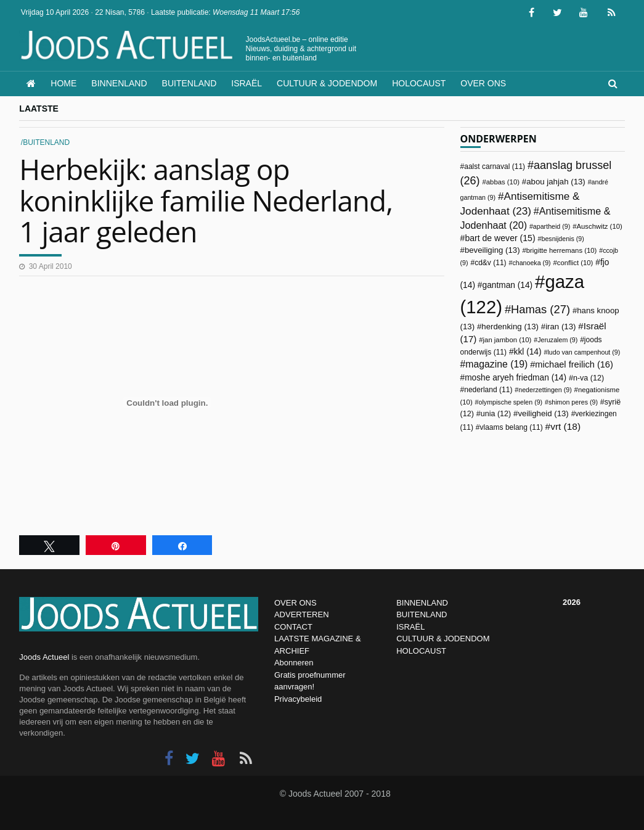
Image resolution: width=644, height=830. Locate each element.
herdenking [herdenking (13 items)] (510, 327)
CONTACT (293, 627)
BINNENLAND (422, 603)
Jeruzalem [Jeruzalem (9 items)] (557, 340)
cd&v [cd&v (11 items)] (490, 263)
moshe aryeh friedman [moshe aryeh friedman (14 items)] (516, 378)
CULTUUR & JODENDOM (443, 639)
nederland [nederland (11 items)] (488, 390)
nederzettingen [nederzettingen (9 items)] (545, 390)
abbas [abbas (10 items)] (503, 182)
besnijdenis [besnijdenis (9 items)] (562, 239)
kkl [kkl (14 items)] (528, 352)
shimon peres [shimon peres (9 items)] (573, 402)
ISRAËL (410, 627)
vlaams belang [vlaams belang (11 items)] (511, 427)
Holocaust (419, 83)
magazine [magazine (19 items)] (496, 364)
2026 (572, 602)
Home (63, 83)
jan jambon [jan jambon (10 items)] (507, 340)
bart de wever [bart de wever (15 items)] (500, 238)
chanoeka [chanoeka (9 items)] (531, 263)
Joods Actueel (44, 657)
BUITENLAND (422, 614)
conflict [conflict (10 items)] (575, 263)
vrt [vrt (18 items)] (565, 426)
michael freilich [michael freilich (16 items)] (574, 364)
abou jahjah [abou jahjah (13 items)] (556, 182)
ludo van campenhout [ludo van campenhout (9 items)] (584, 352)
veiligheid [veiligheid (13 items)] (543, 413)
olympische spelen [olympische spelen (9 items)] (511, 402)
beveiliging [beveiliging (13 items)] (492, 250)
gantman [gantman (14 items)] (508, 285)
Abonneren (294, 663)
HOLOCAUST (421, 651)
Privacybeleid (298, 699)
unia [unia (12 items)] (496, 414)
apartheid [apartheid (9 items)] (552, 226)
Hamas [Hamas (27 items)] (540, 309)
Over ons (483, 83)
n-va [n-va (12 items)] (589, 378)
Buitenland (190, 83)
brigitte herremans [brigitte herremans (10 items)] (562, 250)
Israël (247, 83)
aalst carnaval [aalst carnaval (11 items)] (495, 166)
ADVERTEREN (302, 614)
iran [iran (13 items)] (560, 327)
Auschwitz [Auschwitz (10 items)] (599, 226)
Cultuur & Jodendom (327, 83)
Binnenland (119, 83)
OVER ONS (296, 603)
